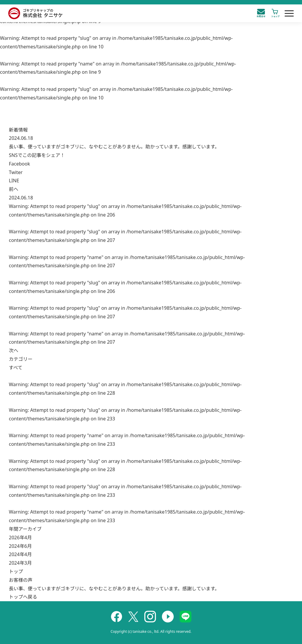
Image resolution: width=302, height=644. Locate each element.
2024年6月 (20, 546)
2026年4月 (20, 538)
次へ (14, 350)
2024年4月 (20, 554)
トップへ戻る (23, 597)
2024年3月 (20, 563)
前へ (14, 189)
